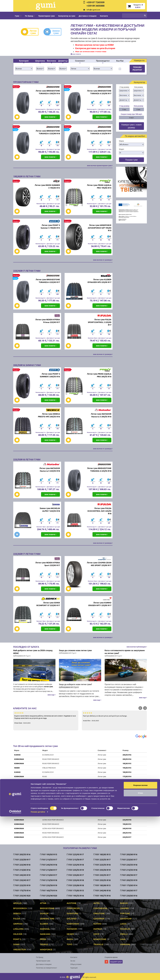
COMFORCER (73, 908)
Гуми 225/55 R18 (102, 865)
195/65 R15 (127, 768)
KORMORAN (19, 759)
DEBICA (17, 913)
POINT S (17, 939)
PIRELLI (124, 934)
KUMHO (17, 755)
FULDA (17, 918)
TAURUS (17, 811)
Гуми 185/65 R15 (102, 854)
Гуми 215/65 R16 (22, 870)
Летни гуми (31, 32)
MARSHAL (45, 929)
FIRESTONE (99, 913)
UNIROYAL (18, 794)
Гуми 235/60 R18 (75, 885)
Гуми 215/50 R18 (49, 880)
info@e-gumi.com (93, 10)
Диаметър (63, 61)
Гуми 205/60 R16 (129, 854)
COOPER (124, 908)
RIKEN (17, 789)
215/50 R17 (127, 807)
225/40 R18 (127, 820)
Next (145, 708)
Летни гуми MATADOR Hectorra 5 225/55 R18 (50, 470)
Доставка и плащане (88, 16)
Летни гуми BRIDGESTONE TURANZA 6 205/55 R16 (48, 92)
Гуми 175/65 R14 (129, 885)
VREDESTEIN (19, 798)
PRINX (43, 939)
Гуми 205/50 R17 (129, 875)
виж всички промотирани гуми (100, 165)
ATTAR (43, 903)
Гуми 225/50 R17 (22, 859)
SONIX (16, 944)
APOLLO (17, 903)
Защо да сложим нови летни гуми (75, 650)
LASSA (123, 924)
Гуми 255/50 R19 (102, 870)
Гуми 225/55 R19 (22, 885)
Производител (103, 61)
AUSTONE (72, 903)
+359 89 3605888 (95, 6)
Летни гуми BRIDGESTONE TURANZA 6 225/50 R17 (99, 132)
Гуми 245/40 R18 (102, 890)
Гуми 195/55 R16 (75, 896)
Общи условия (76, 964)
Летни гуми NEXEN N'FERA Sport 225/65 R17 (48, 564)
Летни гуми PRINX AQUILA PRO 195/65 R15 (99, 186)
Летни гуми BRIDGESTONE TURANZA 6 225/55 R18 (99, 470)
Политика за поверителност (47, 968)
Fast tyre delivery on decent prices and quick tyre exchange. (114, 717)
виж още (51, 695)
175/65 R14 (127, 776)
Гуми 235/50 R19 (49, 885)
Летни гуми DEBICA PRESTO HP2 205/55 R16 (49, 415)
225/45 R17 (127, 781)
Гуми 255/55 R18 (102, 880)
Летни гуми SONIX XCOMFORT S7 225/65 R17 (48, 604)
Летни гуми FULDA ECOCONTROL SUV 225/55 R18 (99, 511)
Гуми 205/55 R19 (129, 880)
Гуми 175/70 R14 (22, 890)
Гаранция (74, 968)
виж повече (76, 54)
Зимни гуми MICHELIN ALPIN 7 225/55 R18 (50, 510)
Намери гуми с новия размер (131, 126)
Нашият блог (116, 962)
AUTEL (97, 903)
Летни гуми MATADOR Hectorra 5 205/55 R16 (101, 415)
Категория (24, 61)
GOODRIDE (99, 918)
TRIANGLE (98, 944)
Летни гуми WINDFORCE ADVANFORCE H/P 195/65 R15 (100, 228)
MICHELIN (125, 929)
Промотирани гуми (47, 16)
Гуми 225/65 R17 (129, 859)
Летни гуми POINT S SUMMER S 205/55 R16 (50, 375)
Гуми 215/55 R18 (129, 870)
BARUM (124, 903)
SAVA (123, 939)
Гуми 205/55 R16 (22, 854)
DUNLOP (44, 913)
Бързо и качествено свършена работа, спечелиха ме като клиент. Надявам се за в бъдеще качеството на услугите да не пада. (46, 718)
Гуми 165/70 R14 (49, 890)
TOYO (69, 944)
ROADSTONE (100, 939)
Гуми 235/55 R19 (75, 870)
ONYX (96, 934)
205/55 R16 (127, 755)
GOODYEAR (126, 918)
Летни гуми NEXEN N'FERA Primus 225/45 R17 (48, 321)
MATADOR (72, 929)
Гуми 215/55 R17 (49, 859)
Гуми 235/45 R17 (22, 880)
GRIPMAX (18, 924)
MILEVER (18, 934)
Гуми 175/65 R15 (75, 890)
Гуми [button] (18, 16)
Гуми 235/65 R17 (75, 875)
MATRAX (98, 929)
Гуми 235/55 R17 (102, 875)
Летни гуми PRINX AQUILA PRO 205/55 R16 (99, 375)
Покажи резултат (137, 68)
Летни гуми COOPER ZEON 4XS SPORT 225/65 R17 (99, 564)
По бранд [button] (30, 16)
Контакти (104, 16)
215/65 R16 (127, 815)
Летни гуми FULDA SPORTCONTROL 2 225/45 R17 (100, 322)
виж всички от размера (103, 260)
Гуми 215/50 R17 (75, 859)
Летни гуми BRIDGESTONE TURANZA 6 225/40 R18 (48, 132)
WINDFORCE (46, 949)
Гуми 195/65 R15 (49, 854)
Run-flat (120, 61)
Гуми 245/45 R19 (22, 875)
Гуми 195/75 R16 (102, 896)
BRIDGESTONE (47, 908)
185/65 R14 (127, 772)
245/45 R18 (127, 828)
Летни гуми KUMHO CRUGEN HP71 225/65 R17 (100, 604)
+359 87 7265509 (95, 2)
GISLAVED (72, 918)
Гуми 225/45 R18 (75, 865)
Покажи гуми (131, 160)
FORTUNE (125, 913)
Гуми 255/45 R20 (22, 896)
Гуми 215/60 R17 (49, 870)
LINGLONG (18, 929)
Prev (140, 708)
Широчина (40, 61)
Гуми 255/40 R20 (49, 896)
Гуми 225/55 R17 (102, 859)
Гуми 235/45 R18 (75, 880)
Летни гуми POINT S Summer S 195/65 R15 (50, 226)
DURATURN (72, 913)
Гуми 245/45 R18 (49, 865)
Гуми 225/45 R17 (75, 854)
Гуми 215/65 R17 (49, 875)
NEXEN (17, 768)
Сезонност (80, 61)
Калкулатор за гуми (67, 16)
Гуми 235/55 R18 (129, 865)
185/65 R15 (127, 763)
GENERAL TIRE (47, 918)
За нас (73, 961)
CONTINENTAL (101, 908)
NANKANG (45, 934)
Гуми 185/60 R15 (102, 885)
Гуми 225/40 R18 (22, 865)
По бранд (40, 957)
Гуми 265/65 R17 (129, 890)
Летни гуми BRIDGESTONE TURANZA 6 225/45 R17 (99, 92)
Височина (51, 61)
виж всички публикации (137, 647)
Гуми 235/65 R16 (129, 896)
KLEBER (44, 924)
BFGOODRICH (20, 908)
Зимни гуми (54, 32)
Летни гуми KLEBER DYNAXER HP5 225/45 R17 (99, 281)
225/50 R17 (127, 837)
